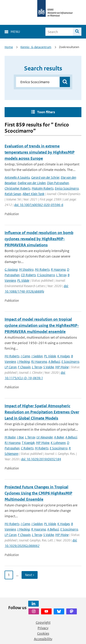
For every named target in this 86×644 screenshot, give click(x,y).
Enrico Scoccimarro (67, 188)
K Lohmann (58, 443)
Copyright (43, 622)
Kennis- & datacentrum (36, 47)
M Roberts (42, 448)
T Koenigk (28, 443)
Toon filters (46, 112)
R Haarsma (58, 269)
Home (9, 47)
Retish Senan (13, 194)
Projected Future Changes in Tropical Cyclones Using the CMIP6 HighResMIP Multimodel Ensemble (38, 493)
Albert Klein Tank (33, 194)
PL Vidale (23, 280)
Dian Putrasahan (58, 183)
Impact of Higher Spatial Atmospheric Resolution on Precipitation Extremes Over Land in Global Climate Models (42, 412)
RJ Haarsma (39, 362)
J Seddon (37, 356)
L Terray (61, 275)
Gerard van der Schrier (45, 177)
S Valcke (49, 367)
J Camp (25, 356)
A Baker (59, 437)
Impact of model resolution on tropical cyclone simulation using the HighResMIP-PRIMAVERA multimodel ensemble (42, 325)
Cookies (43, 633)
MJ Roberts (42, 269)
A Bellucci (54, 362)
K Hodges (64, 356)
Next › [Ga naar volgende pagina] (30, 575)
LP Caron (11, 367)
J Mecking (24, 362)
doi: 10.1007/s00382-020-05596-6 (39, 205)
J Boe (20, 437)
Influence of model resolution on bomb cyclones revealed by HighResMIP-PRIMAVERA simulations (39, 239)
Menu (15, 32)
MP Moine (62, 367)
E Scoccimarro (46, 275)
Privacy (43, 628)
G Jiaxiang (11, 269)
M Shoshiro (26, 269)
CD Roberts (28, 275)
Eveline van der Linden (32, 183)
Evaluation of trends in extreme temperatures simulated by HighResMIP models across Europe (40, 152)
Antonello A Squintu (17, 177)
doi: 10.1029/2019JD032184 (41, 459)
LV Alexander (45, 437)
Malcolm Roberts (43, 188)
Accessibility (43, 639)
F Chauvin (24, 367)
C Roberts (27, 448)
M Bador (10, 437)
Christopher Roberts (17, 188)
